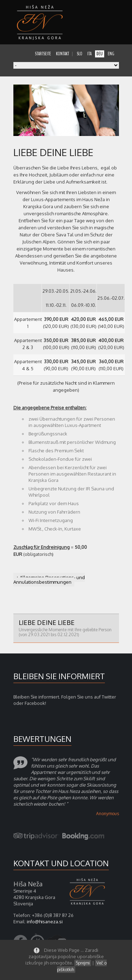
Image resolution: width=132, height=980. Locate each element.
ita (89, 54)
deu (100, 54)
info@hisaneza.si (45, 922)
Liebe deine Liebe (66, 628)
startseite (43, 54)
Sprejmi (83, 963)
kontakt (62, 54)
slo (80, 54)
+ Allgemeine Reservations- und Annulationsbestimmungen (49, 580)
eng (111, 54)
